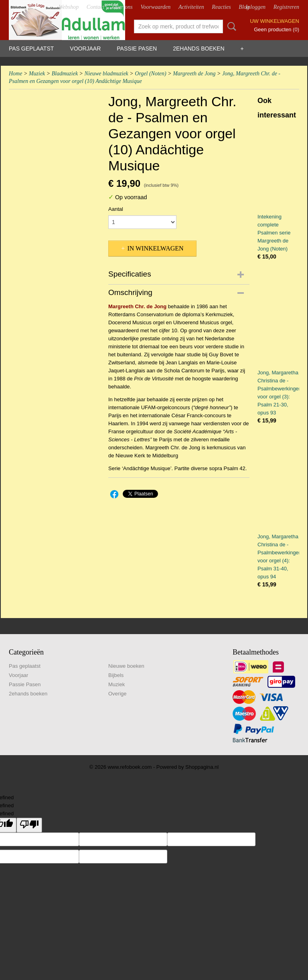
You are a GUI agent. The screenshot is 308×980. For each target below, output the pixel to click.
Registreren (286, 7)
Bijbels (116, 675)
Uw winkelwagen (275, 21)
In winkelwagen (155, 248)
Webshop (69, 7)
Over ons (123, 7)
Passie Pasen (137, 48)
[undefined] (29, 825)
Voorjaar (85, 48)
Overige (118, 694)
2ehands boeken (199, 48)
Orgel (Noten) (150, 74)
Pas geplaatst (31, 48)
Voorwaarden (155, 7)
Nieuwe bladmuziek (106, 74)
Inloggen (255, 7)
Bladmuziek (65, 74)
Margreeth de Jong (194, 74)
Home (15, 74)
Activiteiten (191, 7)
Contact (95, 7)
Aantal (116, 209)
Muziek (37, 74)
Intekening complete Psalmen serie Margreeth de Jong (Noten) (274, 233)
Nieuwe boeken (126, 666)
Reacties (221, 7)
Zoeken (230, 26)
